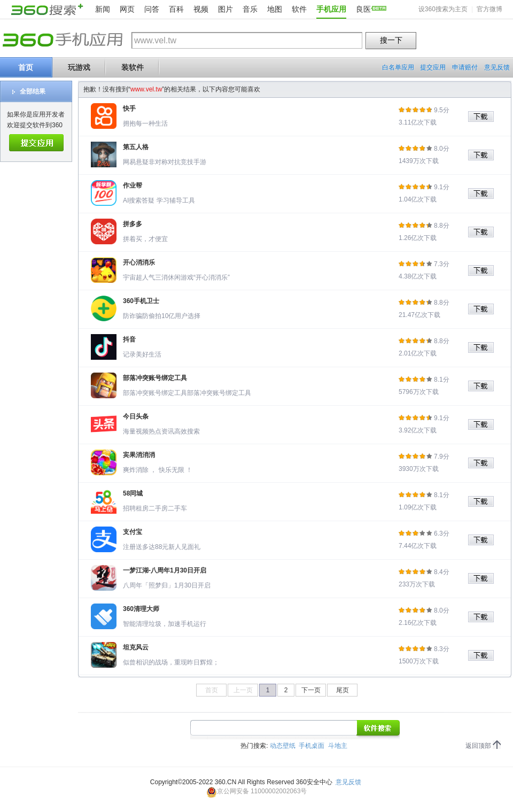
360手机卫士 (141, 301)
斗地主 (338, 746)
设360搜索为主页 (443, 9)
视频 (201, 9)
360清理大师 (141, 609)
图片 (226, 9)
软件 (299, 9)
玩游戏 (79, 67)
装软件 (133, 67)
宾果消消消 (139, 455)
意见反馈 (497, 67)
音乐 (250, 9)
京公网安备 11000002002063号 (257, 791)
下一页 (311, 690)
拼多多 (133, 224)
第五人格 (136, 147)
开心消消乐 (139, 262)
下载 (485, 117)
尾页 (343, 690)
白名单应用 (398, 67)
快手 (129, 109)
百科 (176, 9)
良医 (363, 9)
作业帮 (133, 185)
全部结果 (33, 91)
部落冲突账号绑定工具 (155, 378)
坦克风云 (136, 647)
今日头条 (136, 416)
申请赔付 (465, 67)
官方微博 (489, 9)
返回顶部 (478, 746)
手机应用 (331, 9)
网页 (127, 9)
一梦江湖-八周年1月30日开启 (165, 570)
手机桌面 (312, 746)
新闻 (103, 9)
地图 (275, 9)
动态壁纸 (283, 746)
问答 (152, 9)
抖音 (129, 339)
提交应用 (433, 67)
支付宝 (133, 532)
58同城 (133, 493)
